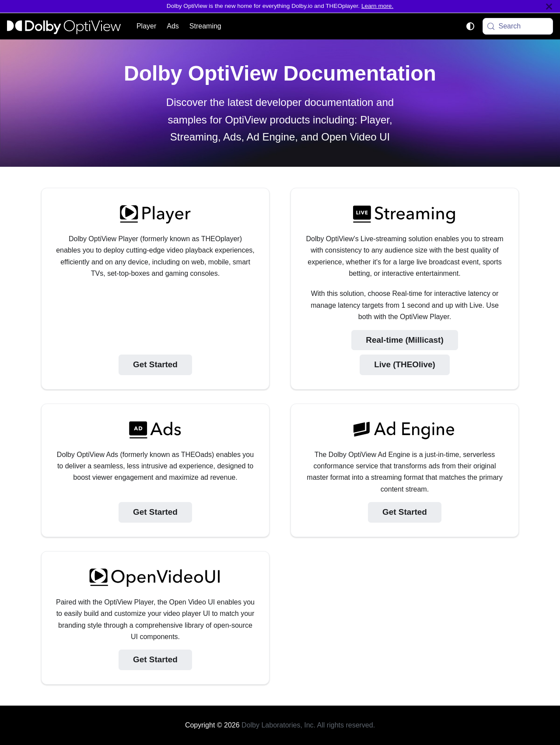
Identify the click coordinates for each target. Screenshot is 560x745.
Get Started (155, 364)
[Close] (549, 6)
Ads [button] (173, 26)
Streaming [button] (205, 26)
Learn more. (377, 6)
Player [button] (146, 26)
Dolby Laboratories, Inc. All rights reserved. (308, 725)
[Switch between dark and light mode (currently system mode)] (470, 26)
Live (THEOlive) (405, 364)
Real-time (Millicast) (404, 340)
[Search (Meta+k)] (518, 26)
